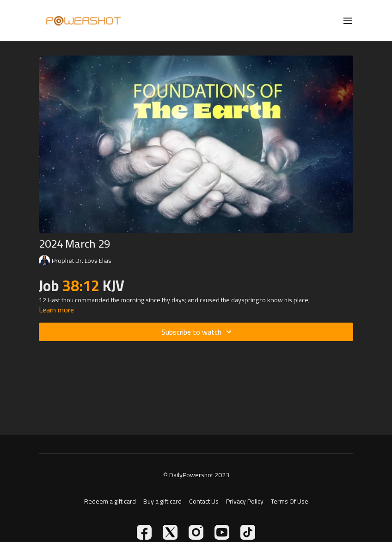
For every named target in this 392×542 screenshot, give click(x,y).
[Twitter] (170, 532)
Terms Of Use (290, 502)
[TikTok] (248, 532)
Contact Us (204, 502)
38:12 (81, 286)
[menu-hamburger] (348, 20)
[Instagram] (196, 532)
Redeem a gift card (110, 502)
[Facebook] (144, 532)
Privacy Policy (245, 502)
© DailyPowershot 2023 (196, 475)
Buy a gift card (162, 502)
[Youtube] (222, 532)
